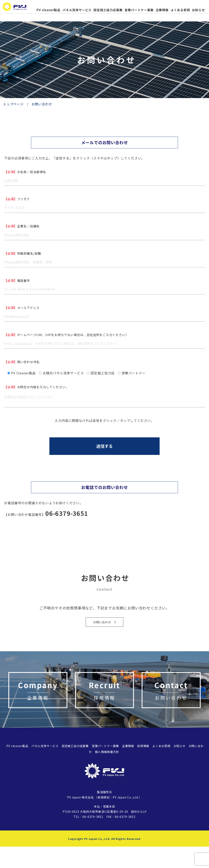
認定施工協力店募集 (108, 10)
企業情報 (162, 10)
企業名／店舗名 (22, 226)
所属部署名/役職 (23, 253)
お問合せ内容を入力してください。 (36, 387)
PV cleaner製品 (48, 10)
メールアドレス (22, 308)
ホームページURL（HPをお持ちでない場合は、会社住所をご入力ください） (66, 335)
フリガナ (17, 199)
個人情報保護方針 (107, 773)
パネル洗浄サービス (77, 10)
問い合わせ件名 (22, 362)
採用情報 (143, 767)
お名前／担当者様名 (25, 172)
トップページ (13, 104)
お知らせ (198, 10)
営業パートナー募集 (139, 10)
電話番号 (17, 280)
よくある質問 (180, 10)
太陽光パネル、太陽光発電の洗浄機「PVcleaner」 (18, 8)
